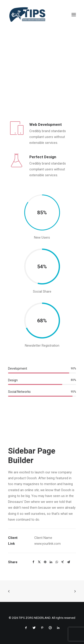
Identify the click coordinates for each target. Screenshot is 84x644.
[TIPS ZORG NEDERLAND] (27, 15)
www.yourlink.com (47, 544)
